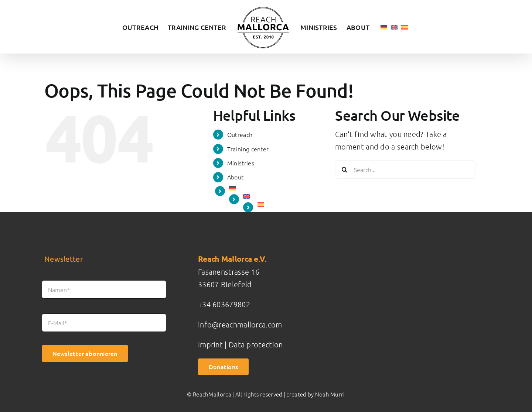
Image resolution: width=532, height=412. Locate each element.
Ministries (241, 163)
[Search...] (405, 169)
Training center (248, 149)
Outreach (240, 134)
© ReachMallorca (209, 394)
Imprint (210, 344)
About (236, 177)
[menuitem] (384, 27)
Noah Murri (330, 394)
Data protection (256, 344)
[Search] (344, 169)
